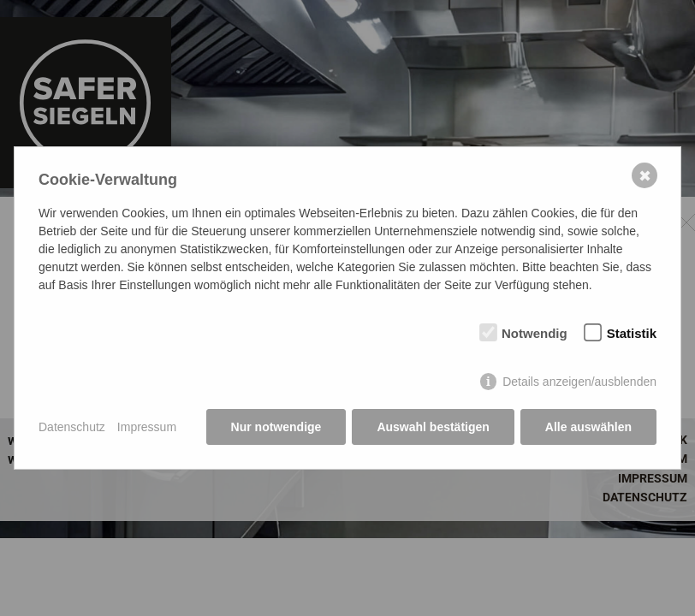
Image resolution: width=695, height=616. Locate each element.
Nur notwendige (276, 427)
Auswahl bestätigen (433, 427)
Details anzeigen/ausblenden (579, 382)
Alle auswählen (588, 427)
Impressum (147, 427)
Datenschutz (72, 427)
